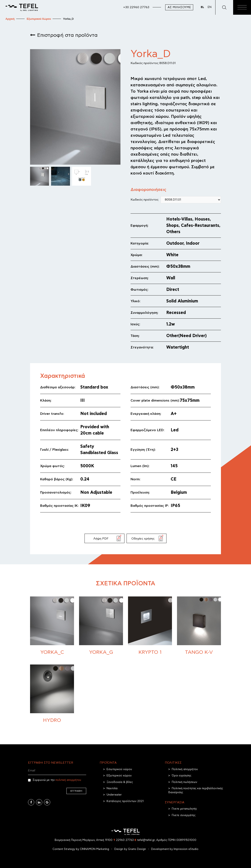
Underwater (114, 795)
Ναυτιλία (112, 789)
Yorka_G (101, 652)
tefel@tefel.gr (145, 840)
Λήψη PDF (101, 539)
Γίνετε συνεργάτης (184, 815)
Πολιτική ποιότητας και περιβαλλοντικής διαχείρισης (196, 791)
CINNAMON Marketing (94, 849)
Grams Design (137, 849)
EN (210, 7)
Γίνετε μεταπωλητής (184, 809)
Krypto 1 (150, 652)
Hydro (52, 720)
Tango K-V (199, 652)
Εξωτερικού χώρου (119, 776)
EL (202, 7)
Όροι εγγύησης (182, 776)
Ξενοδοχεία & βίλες (120, 782)
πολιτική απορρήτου (68, 780)
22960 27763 (124, 840)
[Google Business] (47, 802)
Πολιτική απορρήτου (185, 769)
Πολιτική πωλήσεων (184, 782)
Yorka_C (52, 652)
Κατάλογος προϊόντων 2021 (125, 801)
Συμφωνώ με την (55, 780)
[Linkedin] (39, 802)
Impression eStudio (186, 849)
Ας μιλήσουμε (179, 7)
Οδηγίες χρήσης (143, 539)
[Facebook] (31, 802)
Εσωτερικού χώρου (119, 769)
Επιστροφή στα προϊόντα (67, 35)
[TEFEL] (22, 7)
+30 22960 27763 (136, 7)
